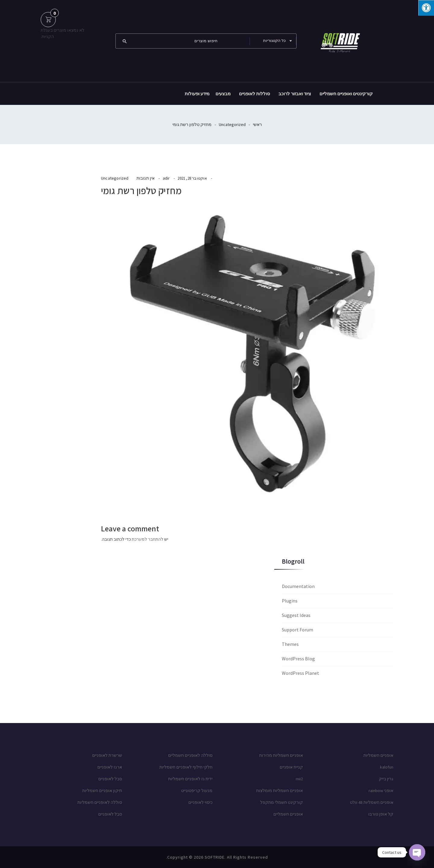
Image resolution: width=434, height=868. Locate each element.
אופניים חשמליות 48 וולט (372, 802)
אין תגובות (146, 178)
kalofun (387, 767)
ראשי (257, 124)
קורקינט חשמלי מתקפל (281, 802)
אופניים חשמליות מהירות (281, 755)
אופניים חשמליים (288, 814)
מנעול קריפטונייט (197, 791)
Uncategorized (232, 124)
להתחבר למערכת (148, 539)
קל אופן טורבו (381, 814)
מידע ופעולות (197, 94)
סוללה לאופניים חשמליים (190, 755)
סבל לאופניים (110, 779)
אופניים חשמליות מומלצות (280, 791)
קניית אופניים (291, 767)
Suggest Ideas (296, 615)
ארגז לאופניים (110, 767)
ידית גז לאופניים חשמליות (190, 779)
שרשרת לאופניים (107, 755)
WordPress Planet (300, 673)
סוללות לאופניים (255, 94)
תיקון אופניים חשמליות (102, 791)
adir (166, 178)
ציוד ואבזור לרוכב (295, 94)
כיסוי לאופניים (200, 802)
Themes (290, 644)
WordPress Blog (298, 659)
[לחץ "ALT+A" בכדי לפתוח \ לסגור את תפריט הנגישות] (426, 8)
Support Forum (297, 630)
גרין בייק (386, 779)
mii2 (299, 779)
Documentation (298, 586)
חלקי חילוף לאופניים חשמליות (186, 767)
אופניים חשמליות (378, 755)
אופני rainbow (381, 791)
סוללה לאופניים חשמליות (100, 802)
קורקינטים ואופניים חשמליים (346, 94)
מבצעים (223, 94)
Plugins (290, 601)
